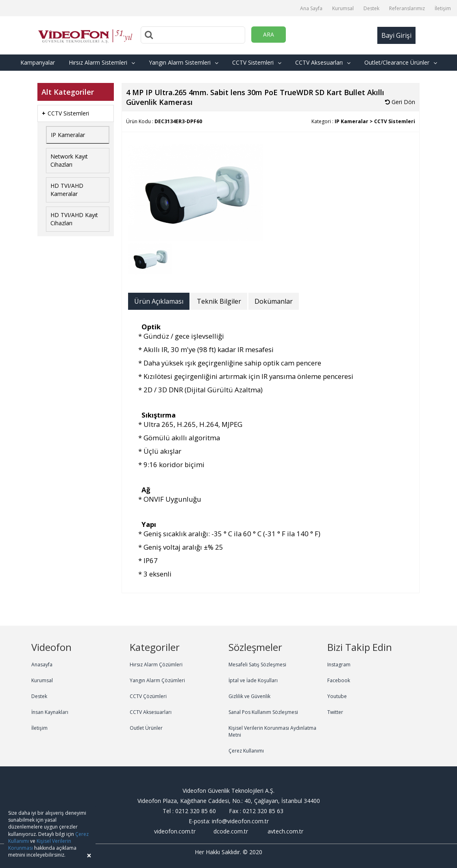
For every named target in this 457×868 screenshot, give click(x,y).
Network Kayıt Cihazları (69, 160)
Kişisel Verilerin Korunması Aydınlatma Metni (272, 731)
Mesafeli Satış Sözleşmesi (257, 665)
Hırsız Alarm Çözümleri (156, 665)
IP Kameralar (68, 135)
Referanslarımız (407, 8)
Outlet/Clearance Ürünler (401, 62)
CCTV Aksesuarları (323, 62)
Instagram (339, 665)
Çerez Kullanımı (246, 751)
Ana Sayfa (311, 8)
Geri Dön (400, 102)
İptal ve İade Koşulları (253, 680)
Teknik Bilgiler (219, 301)
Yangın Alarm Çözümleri (157, 680)
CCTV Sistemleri (257, 62)
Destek (371, 8)
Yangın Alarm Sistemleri (184, 62)
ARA (269, 34)
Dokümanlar (274, 301)
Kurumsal (343, 8)
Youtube (337, 696)
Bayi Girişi (396, 35)
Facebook (339, 680)
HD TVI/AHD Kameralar (67, 190)
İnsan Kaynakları (50, 712)
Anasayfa (42, 665)
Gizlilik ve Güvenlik (249, 696)
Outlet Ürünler (146, 728)
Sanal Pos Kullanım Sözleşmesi (263, 712)
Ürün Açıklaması (159, 301)
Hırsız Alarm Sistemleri (102, 62)
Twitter (335, 712)
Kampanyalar (38, 62)
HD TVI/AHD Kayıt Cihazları (74, 219)
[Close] (89, 856)
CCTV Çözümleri (148, 696)
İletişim (443, 8)
